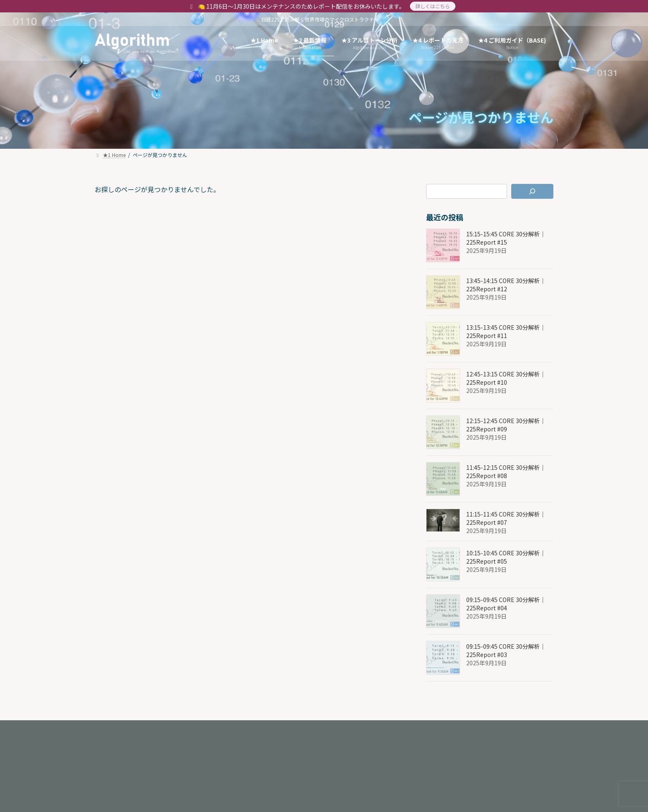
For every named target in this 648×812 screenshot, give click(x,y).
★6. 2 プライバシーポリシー (280, 729)
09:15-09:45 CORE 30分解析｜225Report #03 (506, 650)
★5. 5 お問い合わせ (129, 735)
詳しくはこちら (433, 6)
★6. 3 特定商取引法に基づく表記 (380, 729)
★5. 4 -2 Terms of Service (477, 729)
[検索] (532, 191)
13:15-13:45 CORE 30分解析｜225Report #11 (506, 331)
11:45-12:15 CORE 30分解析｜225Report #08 (506, 471)
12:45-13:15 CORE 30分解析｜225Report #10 (506, 378)
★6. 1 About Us (125, 729)
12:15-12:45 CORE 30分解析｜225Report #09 (506, 425)
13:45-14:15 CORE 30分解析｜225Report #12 (506, 285)
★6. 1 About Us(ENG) (195, 729)
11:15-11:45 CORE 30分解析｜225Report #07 (506, 518)
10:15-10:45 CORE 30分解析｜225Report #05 (506, 557)
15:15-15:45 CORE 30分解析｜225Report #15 (506, 238)
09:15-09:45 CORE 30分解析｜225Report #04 (506, 604)
